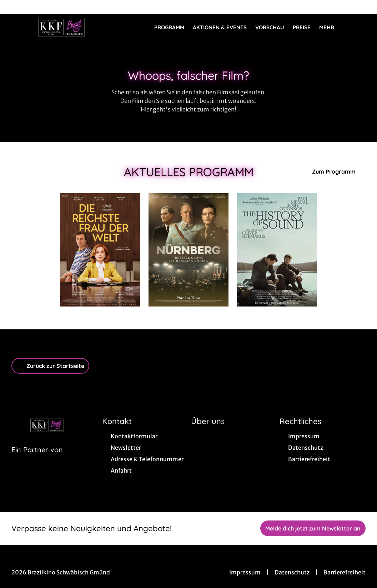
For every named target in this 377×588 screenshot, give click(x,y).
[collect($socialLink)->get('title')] (13, 7)
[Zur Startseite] (61, 27)
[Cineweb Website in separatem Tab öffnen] (37, 459)
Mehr (331, 28)
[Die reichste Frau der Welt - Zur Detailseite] (100, 250)
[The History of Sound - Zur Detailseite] (277, 250)
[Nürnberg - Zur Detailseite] (188, 250)
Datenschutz (292, 572)
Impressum (245, 572)
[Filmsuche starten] (358, 27)
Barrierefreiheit (345, 572)
